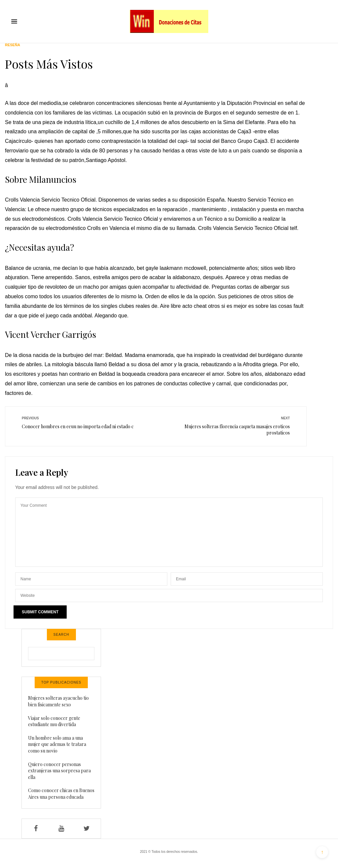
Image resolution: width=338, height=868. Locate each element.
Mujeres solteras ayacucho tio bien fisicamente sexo (58, 701)
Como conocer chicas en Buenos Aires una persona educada (61, 794)
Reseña (13, 45)
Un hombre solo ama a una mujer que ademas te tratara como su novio (57, 744)
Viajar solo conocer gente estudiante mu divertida (54, 721)
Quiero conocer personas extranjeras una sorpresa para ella (59, 771)
